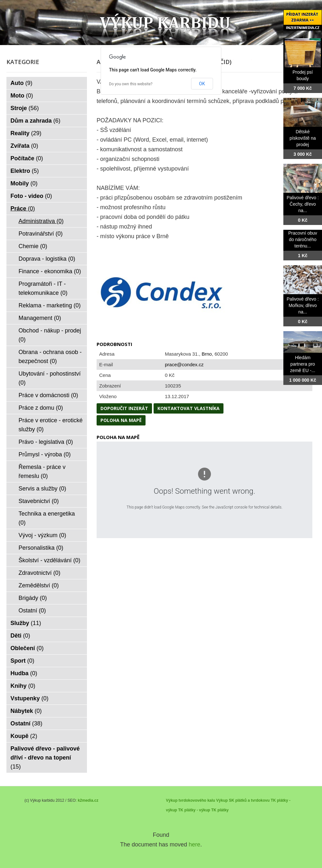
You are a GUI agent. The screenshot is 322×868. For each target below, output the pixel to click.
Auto (22, 83)
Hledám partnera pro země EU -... (303, 364)
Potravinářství (41, 234)
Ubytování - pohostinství (50, 378)
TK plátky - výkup (194, 810)
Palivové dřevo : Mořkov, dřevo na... (303, 305)
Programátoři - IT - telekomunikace (43, 288)
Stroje (25, 108)
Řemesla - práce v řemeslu (42, 471)
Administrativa (41, 221)
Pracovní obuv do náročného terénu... (303, 239)
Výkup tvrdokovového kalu (190, 800)
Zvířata (24, 146)
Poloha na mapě (121, 420)
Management (40, 318)
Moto (22, 96)
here (194, 845)
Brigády (33, 598)
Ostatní (32, 611)
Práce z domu (41, 408)
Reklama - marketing (50, 305)
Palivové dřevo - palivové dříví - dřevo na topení (45, 758)
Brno (207, 354)
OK (202, 84)
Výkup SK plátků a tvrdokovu (243, 800)
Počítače (27, 158)
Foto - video (31, 196)
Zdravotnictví (40, 573)
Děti (20, 636)
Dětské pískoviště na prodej (303, 138)
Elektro (25, 171)
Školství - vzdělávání (50, 560)
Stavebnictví (39, 501)
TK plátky (220, 810)
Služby (26, 623)
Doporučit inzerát (124, 408)
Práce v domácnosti (48, 395)
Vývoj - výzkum (43, 535)
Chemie (33, 246)
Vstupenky (30, 698)
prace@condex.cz (184, 364)
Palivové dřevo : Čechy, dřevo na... (303, 204)
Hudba (24, 673)
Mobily (24, 183)
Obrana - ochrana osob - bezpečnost (50, 357)
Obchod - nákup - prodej (50, 335)
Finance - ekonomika (50, 271)
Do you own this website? (131, 84)
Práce (23, 209)
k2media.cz (88, 800)
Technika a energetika (47, 518)
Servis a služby (43, 489)
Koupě (24, 736)
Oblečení (27, 648)
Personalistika (41, 548)
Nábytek (26, 711)
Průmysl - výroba (45, 454)
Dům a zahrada (36, 121)
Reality (26, 133)
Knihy (23, 686)
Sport (23, 661)
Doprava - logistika (47, 259)
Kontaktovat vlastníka (189, 408)
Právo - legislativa (46, 442)
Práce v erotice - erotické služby (51, 425)
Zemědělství (39, 585)
